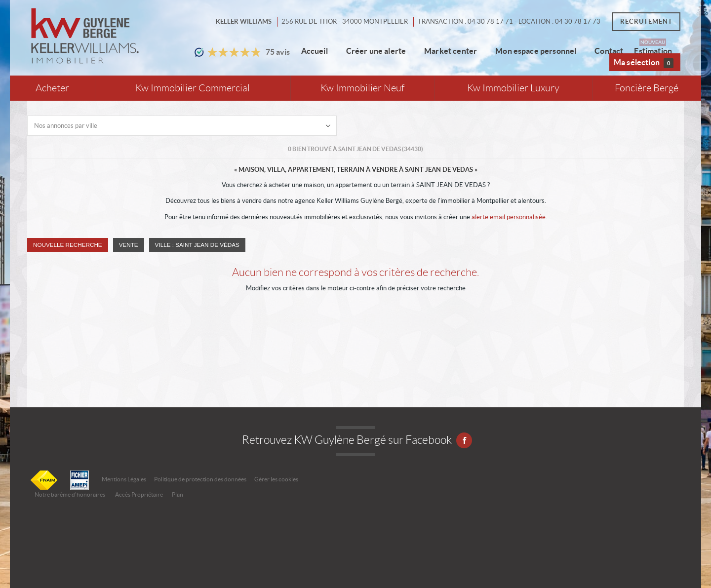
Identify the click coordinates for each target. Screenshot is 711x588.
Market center (451, 51)
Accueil (315, 51)
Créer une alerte (376, 51)
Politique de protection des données (200, 479)
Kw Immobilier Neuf (362, 88)
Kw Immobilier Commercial (193, 88)
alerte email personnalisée (509, 217)
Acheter (52, 88)
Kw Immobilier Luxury (513, 88)
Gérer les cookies (276, 479)
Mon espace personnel (536, 51)
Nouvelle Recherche (68, 245)
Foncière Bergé (647, 88)
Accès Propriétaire (139, 494)
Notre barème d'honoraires (70, 494)
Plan (178, 494)
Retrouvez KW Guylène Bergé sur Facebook (356, 440)
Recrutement (646, 21)
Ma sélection (644, 63)
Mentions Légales (124, 479)
